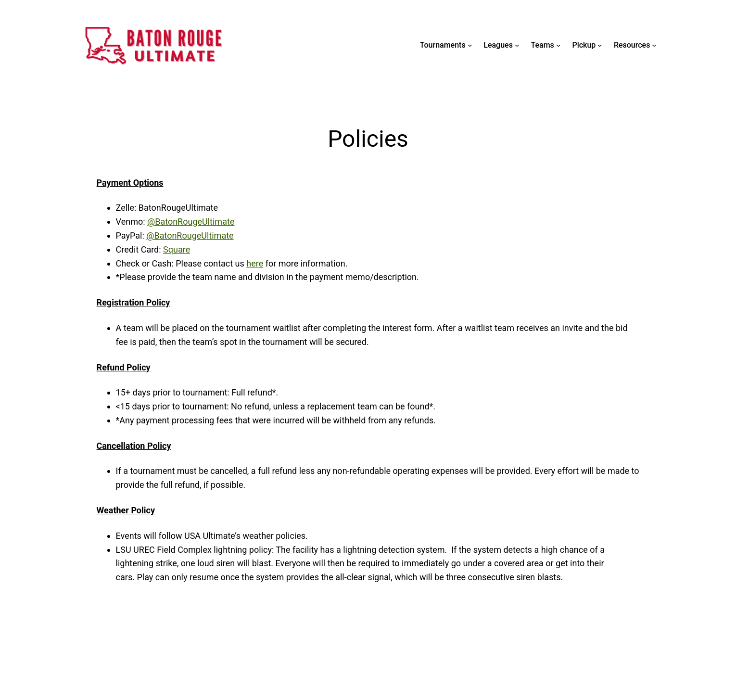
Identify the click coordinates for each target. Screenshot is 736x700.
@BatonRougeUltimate (191, 222)
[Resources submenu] (654, 45)
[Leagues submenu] (517, 45)
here (255, 263)
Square (177, 249)
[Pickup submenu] (600, 45)
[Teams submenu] (558, 45)
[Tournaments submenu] (470, 45)
